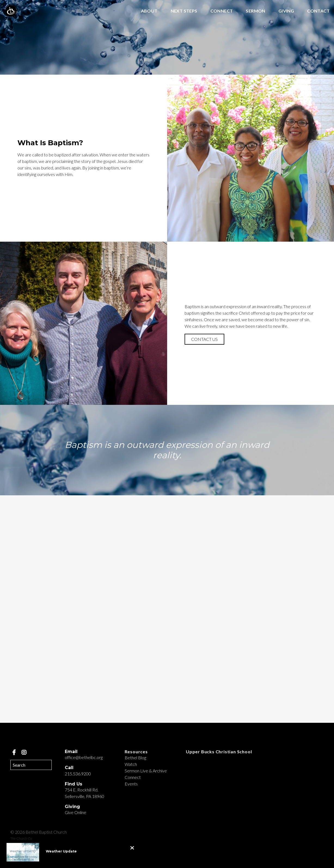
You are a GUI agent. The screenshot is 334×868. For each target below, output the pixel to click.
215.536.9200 (78, 774)
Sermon (255, 11)
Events (131, 784)
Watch (131, 764)
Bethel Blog (135, 758)
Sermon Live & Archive (146, 771)
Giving (286, 11)
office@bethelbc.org (84, 757)
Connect (222, 11)
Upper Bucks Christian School (219, 752)
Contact (318, 11)
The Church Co (21, 838)
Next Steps (184, 11)
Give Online (76, 812)
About (149, 11)
